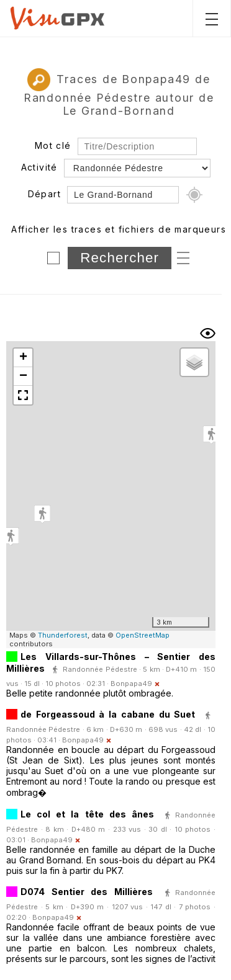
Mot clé (53, 145)
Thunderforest (63, 635)
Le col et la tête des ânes (90, 814)
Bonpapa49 (131, 684)
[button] (42, 514)
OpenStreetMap (143, 635)
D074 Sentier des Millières (87, 892)
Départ (44, 194)
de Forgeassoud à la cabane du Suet (108, 714)
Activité (39, 167)
